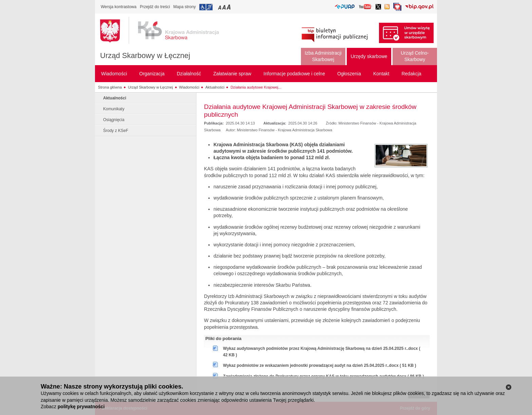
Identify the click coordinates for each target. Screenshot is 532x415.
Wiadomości (189, 87)
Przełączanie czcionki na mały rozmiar (220, 7)
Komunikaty (114, 109)
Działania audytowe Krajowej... (256, 87)
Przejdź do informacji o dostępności (206, 7)
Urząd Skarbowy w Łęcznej (145, 55)
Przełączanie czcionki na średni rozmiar (225, 7)
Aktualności (215, 87)
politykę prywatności (81, 407)
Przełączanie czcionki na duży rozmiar (229, 7)
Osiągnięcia (114, 120)
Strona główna (110, 87)
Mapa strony (185, 7)
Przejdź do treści (155, 7)
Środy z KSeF (116, 131)
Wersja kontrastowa (119, 7)
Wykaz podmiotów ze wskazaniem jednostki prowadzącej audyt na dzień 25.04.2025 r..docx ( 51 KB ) (319, 365)
